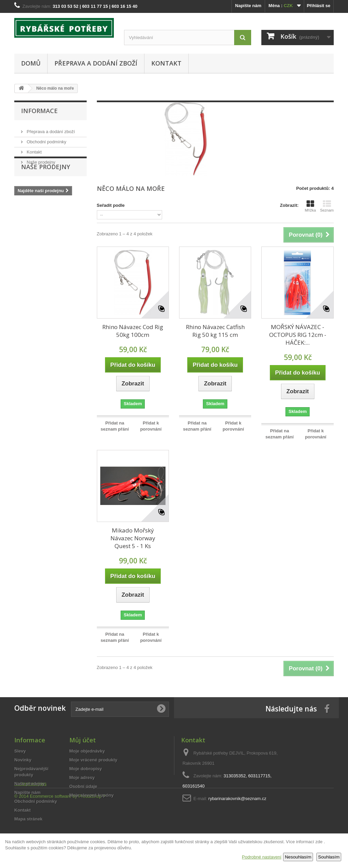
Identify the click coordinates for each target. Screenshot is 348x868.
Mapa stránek (28, 819)
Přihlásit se (319, 6)
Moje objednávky (87, 751)
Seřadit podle (111, 205)
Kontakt (166, 63)
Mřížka (310, 206)
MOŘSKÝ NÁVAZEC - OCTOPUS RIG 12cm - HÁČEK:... (298, 335)
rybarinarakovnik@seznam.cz (237, 799)
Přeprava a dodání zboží (96, 63)
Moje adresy (82, 777)
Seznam (327, 206)
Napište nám (248, 6)
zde (319, 842)
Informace (39, 111)
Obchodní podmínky (46, 139)
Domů (31, 63)
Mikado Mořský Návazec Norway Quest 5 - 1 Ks (133, 538)
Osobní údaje (83, 786)
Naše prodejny (40, 159)
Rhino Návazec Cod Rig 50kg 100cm (133, 331)
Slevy (20, 751)
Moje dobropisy (86, 769)
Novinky (23, 760)
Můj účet (83, 740)
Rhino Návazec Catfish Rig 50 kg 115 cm (215, 331)
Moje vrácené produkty (93, 760)
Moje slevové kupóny (92, 795)
